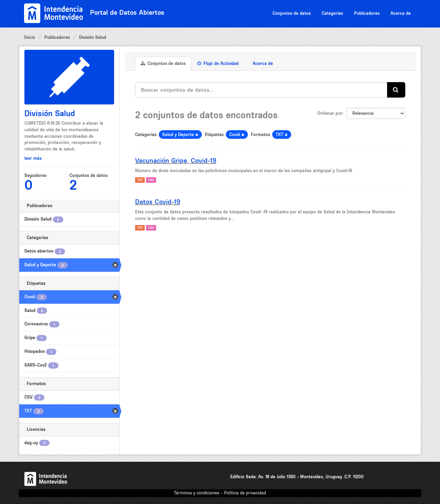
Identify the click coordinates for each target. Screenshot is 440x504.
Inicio (30, 37)
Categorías (332, 13)
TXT (140, 180)
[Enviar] (396, 90)
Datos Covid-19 (158, 202)
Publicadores (367, 13)
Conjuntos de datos (292, 13)
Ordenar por (330, 113)
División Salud (93, 37)
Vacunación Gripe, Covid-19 (176, 160)
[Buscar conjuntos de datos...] (261, 90)
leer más (33, 158)
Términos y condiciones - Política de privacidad (220, 493)
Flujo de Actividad (218, 63)
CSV (151, 180)
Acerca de (401, 13)
